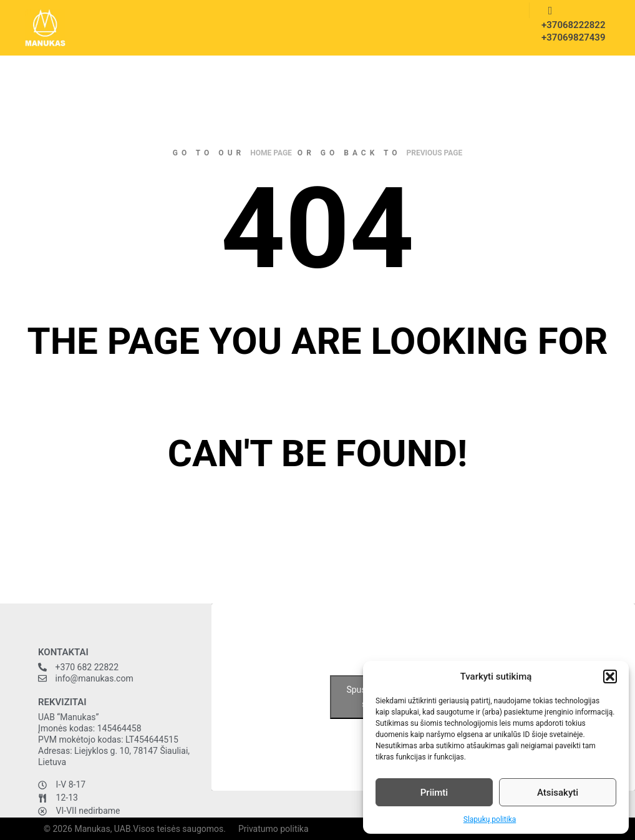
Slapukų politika (490, 819)
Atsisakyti (558, 793)
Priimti (434, 793)
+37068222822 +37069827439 (570, 31)
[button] (610, 676)
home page (271, 153)
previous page (435, 153)
